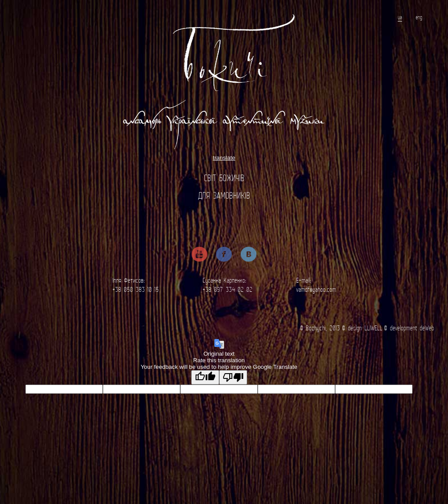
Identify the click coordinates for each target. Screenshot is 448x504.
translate (224, 158)
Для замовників (224, 195)
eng (419, 17)
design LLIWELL (365, 328)
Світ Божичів (224, 178)
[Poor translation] (233, 377)
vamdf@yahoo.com (316, 289)
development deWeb (412, 328)
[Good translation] (205, 377)
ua (400, 17)
